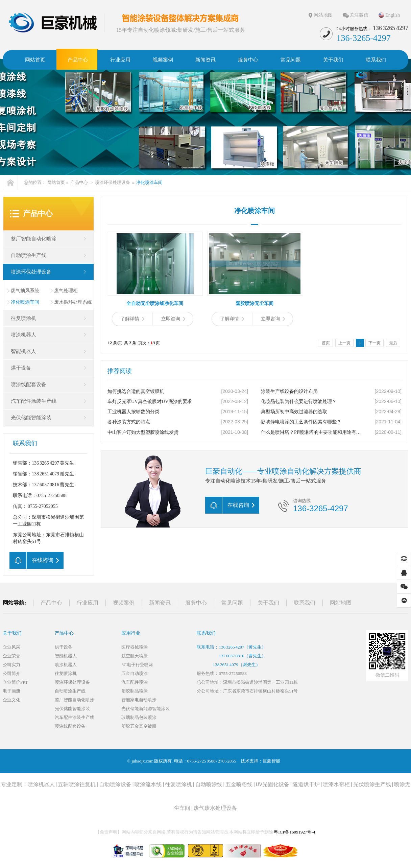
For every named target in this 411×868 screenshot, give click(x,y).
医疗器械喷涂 (135, 647)
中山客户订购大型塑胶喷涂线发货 (143, 432)
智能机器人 (23, 351)
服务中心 (196, 603)
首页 (326, 343)
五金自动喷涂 (135, 673)
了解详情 (132, 319)
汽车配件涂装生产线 (34, 401)
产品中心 (79, 182)
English (393, 15)
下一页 (374, 343)
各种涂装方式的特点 (129, 422)
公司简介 (11, 673)
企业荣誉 (11, 656)
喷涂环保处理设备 (113, 182)
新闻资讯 (160, 603)
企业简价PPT (15, 682)
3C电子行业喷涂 (137, 665)
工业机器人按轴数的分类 (134, 412)
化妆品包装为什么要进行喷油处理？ (299, 402)
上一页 (344, 343)
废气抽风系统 (25, 291)
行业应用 (88, 603)
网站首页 (56, 182)
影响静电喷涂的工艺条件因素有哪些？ (301, 422)
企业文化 (11, 700)
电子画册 (11, 691)
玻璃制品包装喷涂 (139, 717)
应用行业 (131, 633)
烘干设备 (21, 368)
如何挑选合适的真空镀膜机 (136, 391)
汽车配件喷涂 (135, 682)
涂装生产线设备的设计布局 (289, 391)
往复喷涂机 (23, 318)
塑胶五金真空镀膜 (139, 726)
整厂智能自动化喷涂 (34, 239)
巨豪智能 (271, 761)
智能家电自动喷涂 (139, 700)
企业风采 (11, 647)
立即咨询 (173, 319)
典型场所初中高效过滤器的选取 (294, 412)
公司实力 (11, 665)
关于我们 (268, 603)
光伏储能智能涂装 (31, 418)
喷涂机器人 (23, 335)
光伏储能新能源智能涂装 (146, 709)
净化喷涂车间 (149, 182)
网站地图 (323, 15)
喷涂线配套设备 (29, 384)
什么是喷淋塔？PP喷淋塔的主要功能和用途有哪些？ (312, 432)
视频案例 (124, 603)
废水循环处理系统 (73, 302)
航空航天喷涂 (135, 656)
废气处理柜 (66, 291)
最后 (393, 343)
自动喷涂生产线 (29, 255)
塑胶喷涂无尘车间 (255, 303)
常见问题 (232, 603)
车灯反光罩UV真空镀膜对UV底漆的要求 (150, 402)
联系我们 (305, 603)
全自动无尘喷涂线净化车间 (155, 303)
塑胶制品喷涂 (135, 691)
